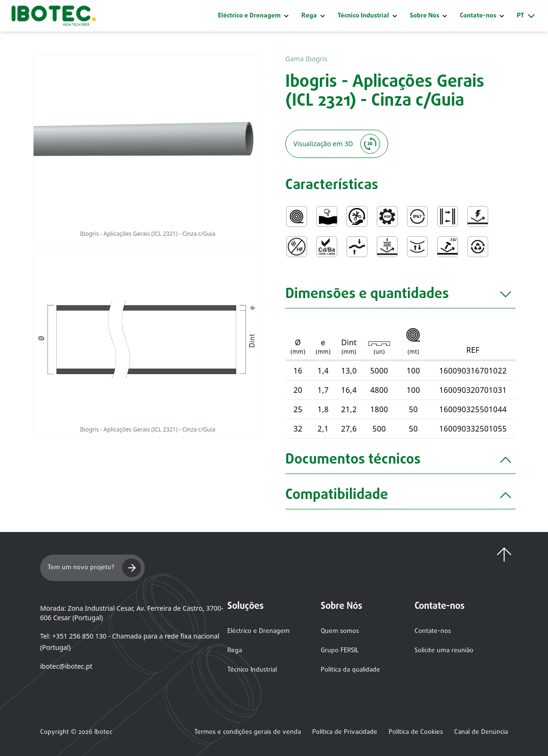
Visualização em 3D (337, 144)
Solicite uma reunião (444, 651)
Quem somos (340, 631)
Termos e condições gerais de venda (248, 732)
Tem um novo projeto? (94, 568)
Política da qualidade (350, 670)
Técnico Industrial (363, 16)
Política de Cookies (416, 732)
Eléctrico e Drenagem (249, 16)
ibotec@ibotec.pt (66, 666)
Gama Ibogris (306, 59)
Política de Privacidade (345, 732)
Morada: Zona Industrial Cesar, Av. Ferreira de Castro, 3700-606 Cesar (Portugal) (132, 613)
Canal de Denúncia (481, 732)
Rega (309, 16)
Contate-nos (433, 631)
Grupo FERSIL (340, 651)
